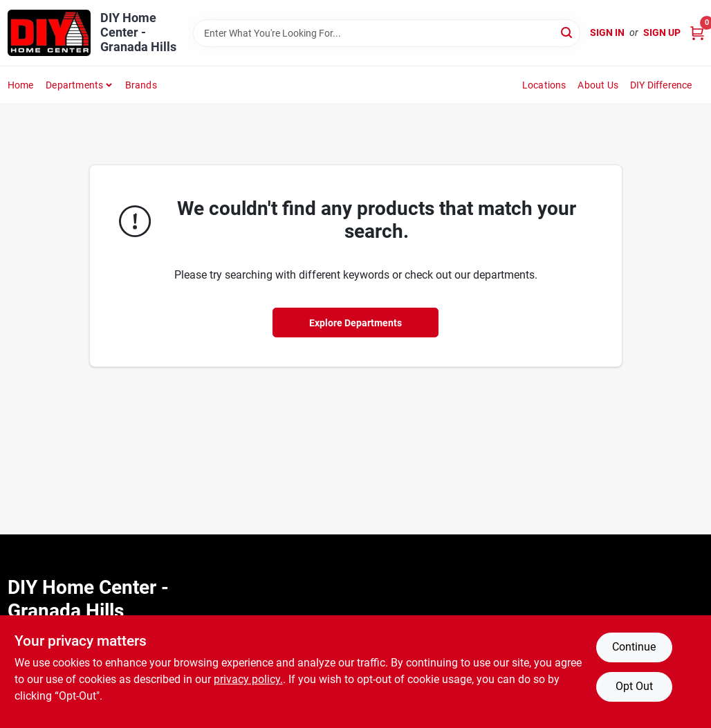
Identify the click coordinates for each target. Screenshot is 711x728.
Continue (634, 647)
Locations (544, 85)
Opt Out (634, 686)
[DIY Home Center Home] (49, 33)
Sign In (607, 32)
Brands (141, 85)
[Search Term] (386, 33)
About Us (598, 85)
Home (21, 85)
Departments (74, 85)
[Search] (567, 32)
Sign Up (662, 32)
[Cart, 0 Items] (697, 33)
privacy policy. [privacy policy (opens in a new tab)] (248, 679)
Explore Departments (355, 323)
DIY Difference (661, 85)
